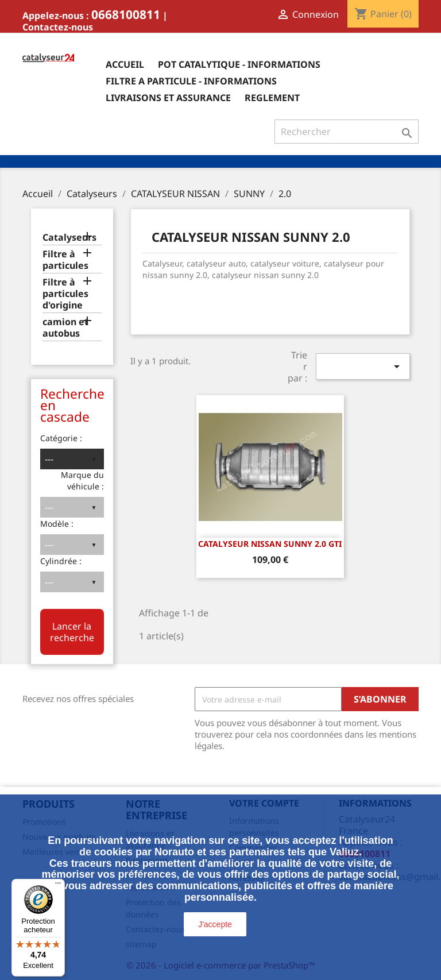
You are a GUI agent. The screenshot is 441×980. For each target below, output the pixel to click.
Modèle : (57, 524)
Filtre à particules (65, 260)
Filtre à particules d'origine (65, 294)
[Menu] (58, 886)
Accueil (125, 64)
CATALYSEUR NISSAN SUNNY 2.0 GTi (270, 544)
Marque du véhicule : (82, 481)
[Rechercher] (347, 132)
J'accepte (215, 924)
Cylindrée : (61, 561)
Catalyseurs (69, 238)
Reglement (272, 98)
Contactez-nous (58, 27)
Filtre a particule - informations (191, 81)
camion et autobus (65, 328)
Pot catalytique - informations (239, 64)
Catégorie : (61, 438)
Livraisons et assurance (168, 98)
